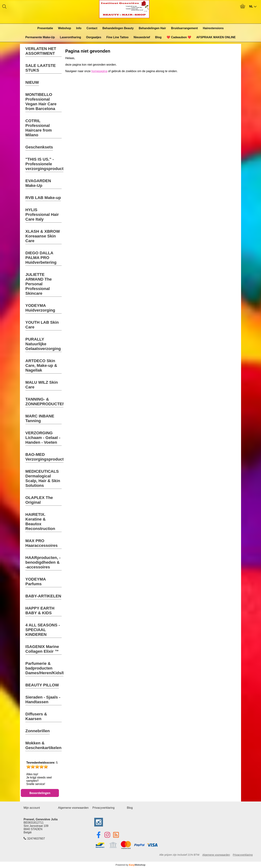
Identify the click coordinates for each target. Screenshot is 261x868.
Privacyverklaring (103, 808)
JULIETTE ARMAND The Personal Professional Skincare (39, 284)
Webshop (65, 28)
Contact (92, 28)
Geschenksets (39, 147)
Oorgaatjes (94, 37)
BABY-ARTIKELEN (43, 596)
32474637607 (36, 839)
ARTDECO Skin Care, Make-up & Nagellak (41, 365)
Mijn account (32, 808)
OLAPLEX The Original (39, 500)
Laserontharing (71, 37)
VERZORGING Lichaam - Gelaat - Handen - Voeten (43, 438)
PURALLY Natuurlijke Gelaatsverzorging (43, 344)
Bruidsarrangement (185, 28)
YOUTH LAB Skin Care (42, 325)
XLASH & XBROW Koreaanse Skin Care (43, 236)
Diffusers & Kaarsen (36, 716)
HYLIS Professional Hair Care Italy (42, 215)
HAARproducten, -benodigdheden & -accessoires (43, 562)
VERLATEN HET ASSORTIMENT (41, 51)
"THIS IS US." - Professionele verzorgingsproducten (47, 164)
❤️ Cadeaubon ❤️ (179, 37)
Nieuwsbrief (142, 37)
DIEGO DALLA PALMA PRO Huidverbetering (41, 258)
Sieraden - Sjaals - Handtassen (43, 700)
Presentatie (45, 28)
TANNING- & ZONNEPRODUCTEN (45, 402)
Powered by (131, 865)
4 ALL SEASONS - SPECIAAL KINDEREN (43, 630)
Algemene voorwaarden (73, 808)
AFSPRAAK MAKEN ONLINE (216, 37)
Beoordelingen (40, 793)
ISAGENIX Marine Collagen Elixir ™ (42, 649)
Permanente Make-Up (40, 37)
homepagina (99, 71)
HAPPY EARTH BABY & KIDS (40, 611)
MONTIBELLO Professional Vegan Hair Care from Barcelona (41, 102)
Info (79, 28)
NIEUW (32, 82)
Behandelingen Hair (152, 28)
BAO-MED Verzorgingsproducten (47, 457)
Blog (158, 37)
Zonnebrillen (38, 731)
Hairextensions (213, 28)
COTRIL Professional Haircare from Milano (39, 128)
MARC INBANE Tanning (40, 418)
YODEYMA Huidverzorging (40, 308)
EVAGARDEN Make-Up (38, 183)
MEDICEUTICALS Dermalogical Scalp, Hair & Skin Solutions (43, 478)
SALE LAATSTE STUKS (41, 68)
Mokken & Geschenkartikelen (43, 745)
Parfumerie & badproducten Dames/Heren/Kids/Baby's (50, 668)
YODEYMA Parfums (36, 582)
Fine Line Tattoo (117, 37)
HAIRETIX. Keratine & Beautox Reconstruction (40, 522)
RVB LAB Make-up (43, 198)
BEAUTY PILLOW (42, 685)
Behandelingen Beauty (118, 28)
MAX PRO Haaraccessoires (42, 543)
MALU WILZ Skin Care (42, 385)
